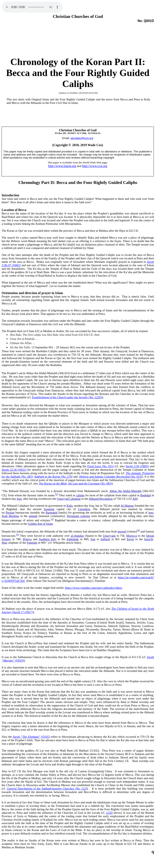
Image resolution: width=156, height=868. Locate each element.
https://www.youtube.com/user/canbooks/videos (94, 588)
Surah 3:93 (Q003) (137, 466)
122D (109, 813)
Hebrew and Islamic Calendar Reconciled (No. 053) (111, 477)
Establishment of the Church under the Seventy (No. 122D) (67, 397)
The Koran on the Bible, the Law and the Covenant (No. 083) (75, 483)
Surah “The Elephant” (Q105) (31, 737)
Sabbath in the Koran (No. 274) (53, 477)
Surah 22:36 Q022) (14, 470)
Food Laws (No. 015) (101, 466)
